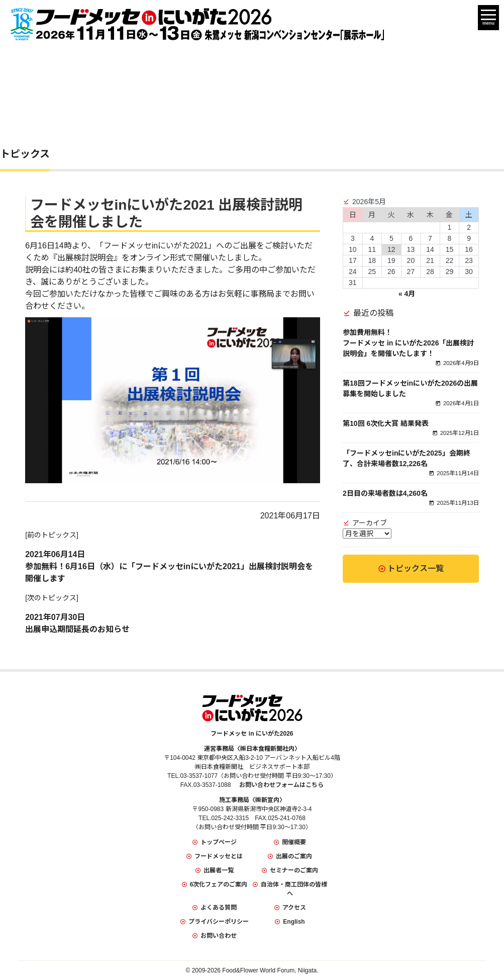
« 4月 (407, 294)
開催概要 (294, 842)
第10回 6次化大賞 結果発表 (386, 423)
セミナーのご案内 (294, 870)
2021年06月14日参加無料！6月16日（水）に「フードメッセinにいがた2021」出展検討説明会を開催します (169, 566)
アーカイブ (370, 523)
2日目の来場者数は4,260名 (385, 493)
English (294, 922)
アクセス (294, 908)
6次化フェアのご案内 (219, 884)
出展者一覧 (219, 870)
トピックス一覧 (416, 568)
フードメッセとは (219, 856)
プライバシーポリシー (219, 922)
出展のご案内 (294, 856)
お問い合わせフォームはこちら (281, 785)
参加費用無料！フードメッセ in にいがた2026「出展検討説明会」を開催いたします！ (408, 343)
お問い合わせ (219, 936)
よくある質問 (219, 908)
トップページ (219, 842)
